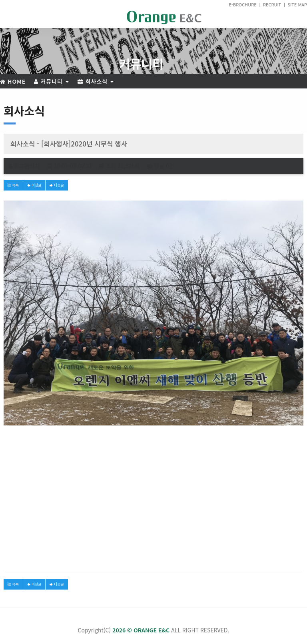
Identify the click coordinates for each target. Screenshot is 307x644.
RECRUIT (272, 4)
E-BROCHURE (243, 4)
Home (13, 81)
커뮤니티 (51, 81)
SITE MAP (297, 4)
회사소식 (96, 81)
